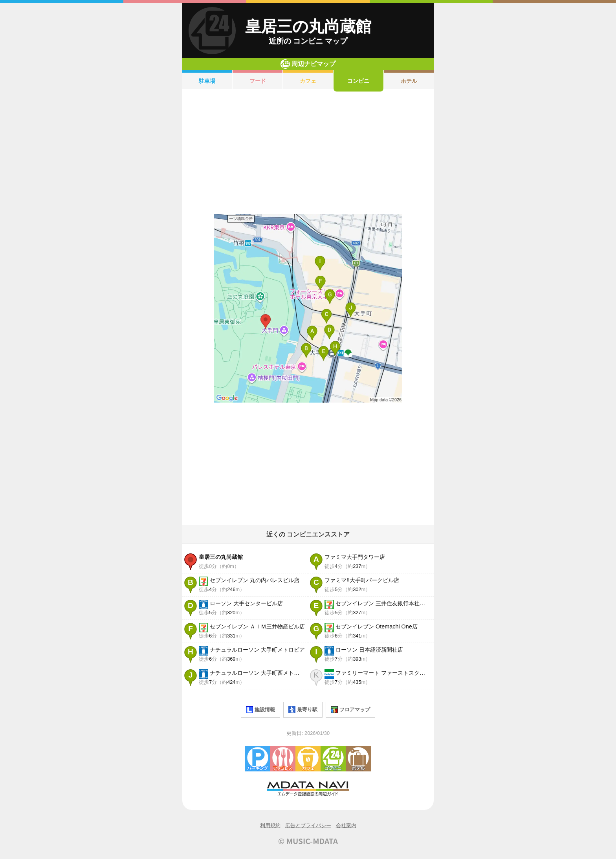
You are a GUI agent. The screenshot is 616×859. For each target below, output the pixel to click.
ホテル (409, 81)
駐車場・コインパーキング (258, 759)
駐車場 (207, 81)
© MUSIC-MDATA (308, 841)
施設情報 (260, 710)
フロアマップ (350, 710)
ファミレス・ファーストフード (283, 759)
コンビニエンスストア (333, 759)
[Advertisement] (308, 153)
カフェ (308, 81)
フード (258, 81)
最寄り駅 (303, 710)
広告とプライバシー (308, 825)
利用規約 (270, 825)
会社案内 (346, 825)
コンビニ (358, 81)
